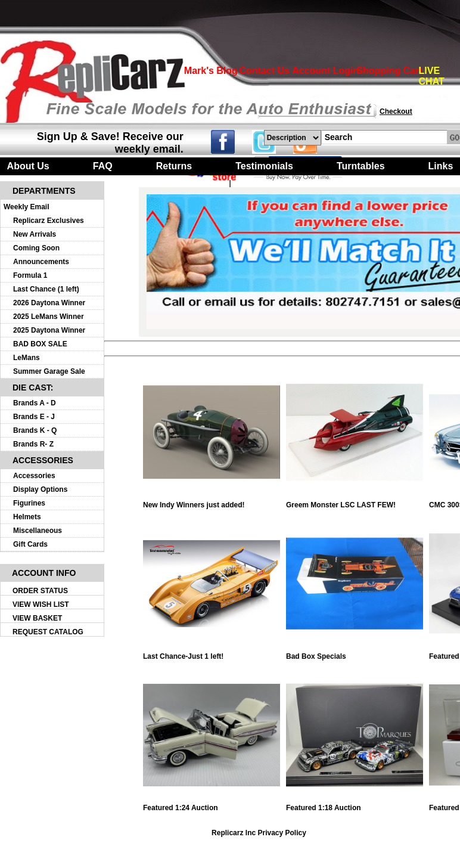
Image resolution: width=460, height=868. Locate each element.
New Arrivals (35, 234)
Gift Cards (30, 544)
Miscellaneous (38, 531)
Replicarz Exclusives (49, 221)
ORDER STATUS (40, 591)
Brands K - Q (35, 430)
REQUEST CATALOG (48, 632)
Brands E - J (34, 417)
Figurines (29, 503)
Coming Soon (36, 248)
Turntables (361, 166)
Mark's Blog (211, 71)
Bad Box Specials (355, 653)
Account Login (325, 71)
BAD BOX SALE (40, 344)
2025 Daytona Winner (49, 330)
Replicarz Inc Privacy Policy (259, 833)
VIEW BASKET (37, 618)
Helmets (27, 517)
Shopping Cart (389, 71)
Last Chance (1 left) (46, 289)
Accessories (34, 476)
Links (441, 166)
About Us (28, 166)
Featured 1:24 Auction (212, 805)
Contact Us (264, 71)
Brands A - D (35, 403)
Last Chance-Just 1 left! (212, 653)
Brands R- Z (33, 444)
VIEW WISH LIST (41, 604)
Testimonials (264, 166)
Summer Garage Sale (49, 371)
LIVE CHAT (432, 76)
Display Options (40, 489)
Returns (174, 166)
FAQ (103, 166)
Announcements (41, 262)
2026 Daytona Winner (49, 303)
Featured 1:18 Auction (355, 805)
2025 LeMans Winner (49, 317)
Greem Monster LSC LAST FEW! (355, 502)
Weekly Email (27, 207)
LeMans (27, 358)
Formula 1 (30, 275)
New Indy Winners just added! (212, 502)
